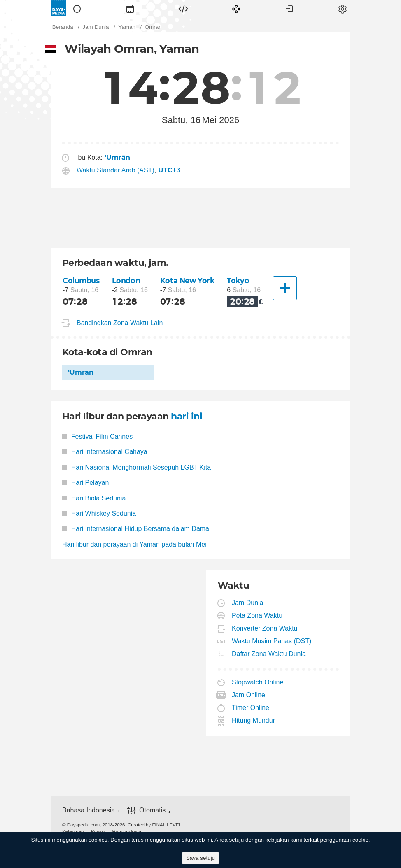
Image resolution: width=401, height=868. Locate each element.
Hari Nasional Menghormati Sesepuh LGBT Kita (136, 467)
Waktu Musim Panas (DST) (272, 641)
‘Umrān (81, 372)
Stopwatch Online (258, 682)
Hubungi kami (126, 831)
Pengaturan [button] (343, 8)
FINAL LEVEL (167, 825)
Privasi (98, 831)
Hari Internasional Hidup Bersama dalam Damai (136, 529)
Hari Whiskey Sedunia (99, 513)
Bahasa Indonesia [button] (89, 810)
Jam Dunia (248, 603)
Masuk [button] (289, 8)
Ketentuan (73, 831)
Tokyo (238, 280)
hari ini (187, 416)
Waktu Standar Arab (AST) (115, 170)
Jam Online (249, 695)
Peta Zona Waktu (257, 616)
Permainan (236, 8)
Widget (183, 8)
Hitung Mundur (254, 720)
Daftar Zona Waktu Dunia (269, 654)
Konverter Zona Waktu (265, 628)
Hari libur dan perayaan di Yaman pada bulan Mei (134, 544)
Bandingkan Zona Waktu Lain (120, 323)
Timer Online (251, 708)
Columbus (81, 280)
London (126, 280)
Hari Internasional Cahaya (105, 452)
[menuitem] (77, 8)
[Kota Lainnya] (285, 288)
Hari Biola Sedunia (94, 498)
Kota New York (188, 280)
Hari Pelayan (85, 483)
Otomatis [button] (152, 810)
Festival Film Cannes (97, 436)
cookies (98, 840)
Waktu (77, 8)
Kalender (130, 8)
